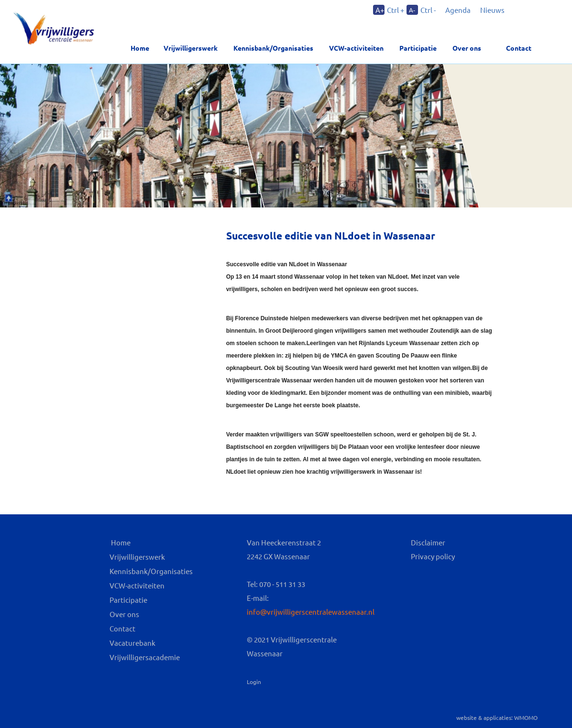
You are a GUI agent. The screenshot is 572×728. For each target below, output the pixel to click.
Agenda (458, 10)
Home (140, 48)
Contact (519, 48)
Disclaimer (428, 542)
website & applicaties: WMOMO (497, 717)
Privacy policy (433, 556)
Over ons (124, 614)
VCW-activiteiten (356, 48)
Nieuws (492, 10)
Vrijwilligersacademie (145, 657)
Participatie (418, 48)
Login (254, 682)
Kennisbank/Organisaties (273, 48)
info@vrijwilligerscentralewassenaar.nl (311, 612)
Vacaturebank (132, 643)
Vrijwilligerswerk (191, 48)
